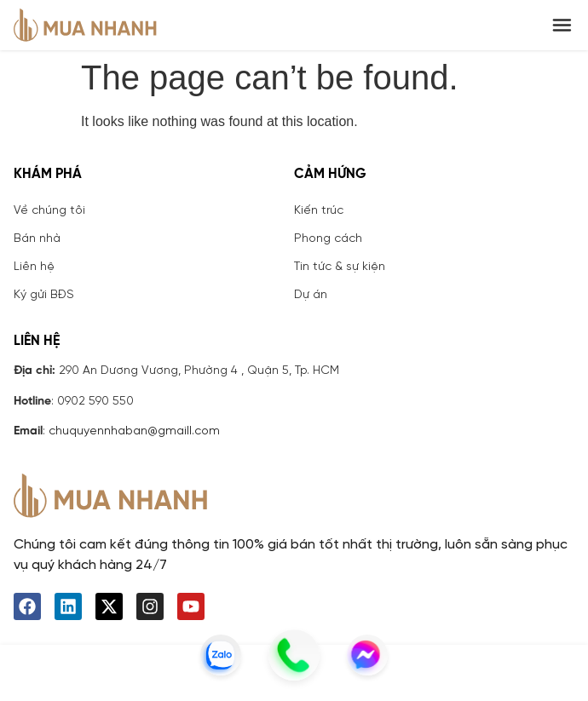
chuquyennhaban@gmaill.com (134, 431)
